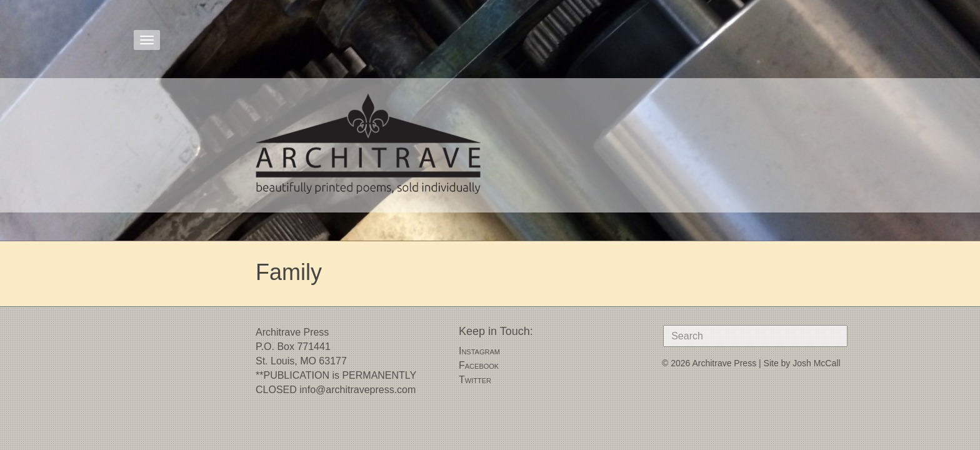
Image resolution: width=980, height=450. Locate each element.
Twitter (475, 380)
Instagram (479, 351)
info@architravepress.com (357, 390)
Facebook (479, 365)
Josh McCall (816, 363)
